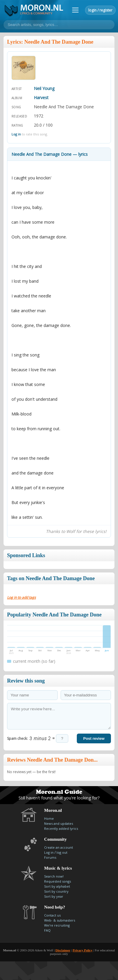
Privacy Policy (83, 950)
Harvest (41, 98)
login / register (100, 10)
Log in (16, 134)
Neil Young (44, 88)
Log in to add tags (21, 597)
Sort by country (56, 891)
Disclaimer (63, 950)
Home (49, 818)
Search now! (54, 876)
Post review (94, 738)
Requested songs (58, 881)
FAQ (47, 930)
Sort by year (54, 896)
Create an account (59, 847)
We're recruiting (57, 925)
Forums (50, 857)
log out (62, 852)
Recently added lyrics (61, 828)
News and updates (59, 823)
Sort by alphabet (57, 886)
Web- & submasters (60, 920)
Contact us (52, 915)
